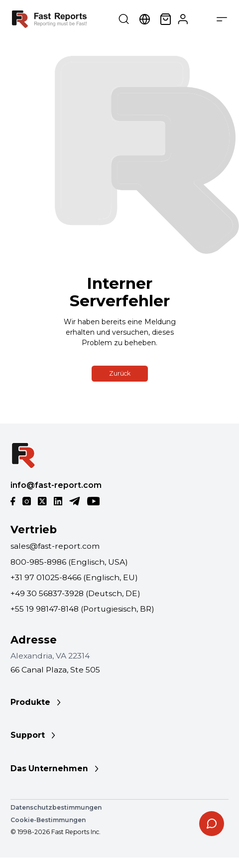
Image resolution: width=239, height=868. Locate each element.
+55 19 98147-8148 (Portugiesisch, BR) (82, 609)
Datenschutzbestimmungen (56, 807)
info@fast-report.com (56, 485)
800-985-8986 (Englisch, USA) (69, 562)
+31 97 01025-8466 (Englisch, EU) (74, 577)
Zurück (120, 373)
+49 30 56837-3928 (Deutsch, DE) (75, 593)
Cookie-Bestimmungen (48, 820)
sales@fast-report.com (55, 546)
